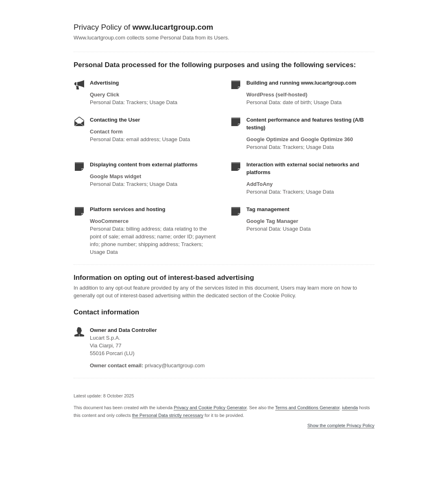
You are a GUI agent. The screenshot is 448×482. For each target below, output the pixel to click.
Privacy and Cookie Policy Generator (210, 408)
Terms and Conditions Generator (307, 408)
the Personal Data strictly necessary (168, 415)
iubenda (350, 408)
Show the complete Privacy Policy (341, 426)
